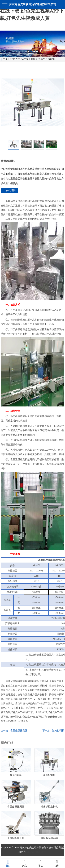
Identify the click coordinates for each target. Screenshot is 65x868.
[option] (32, 44)
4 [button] (37, 51)
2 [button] (31, 51)
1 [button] (28, 51)
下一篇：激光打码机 (53, 731)
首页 (8, 863)
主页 (5, 59)
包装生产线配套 (47, 59)
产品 (24, 863)
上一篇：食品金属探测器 (14, 731)
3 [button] (34, 51)
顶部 (57, 863)
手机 (41, 863)
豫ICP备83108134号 (36, 852)
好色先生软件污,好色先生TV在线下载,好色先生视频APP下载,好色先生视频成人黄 (32, 11)
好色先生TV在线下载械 (23, 59)
